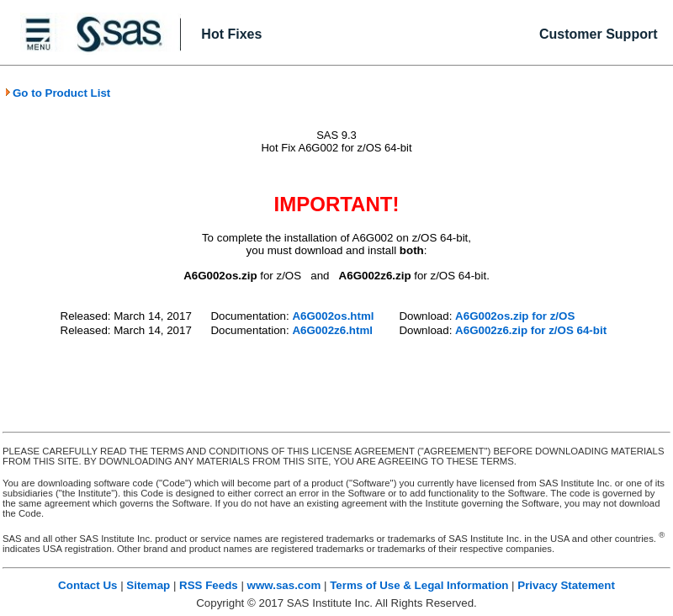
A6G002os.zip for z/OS (515, 316)
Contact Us (87, 585)
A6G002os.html (333, 316)
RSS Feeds (209, 585)
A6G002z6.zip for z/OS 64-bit (531, 330)
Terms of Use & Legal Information (419, 585)
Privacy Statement (566, 585)
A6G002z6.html (332, 330)
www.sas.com (284, 585)
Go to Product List (57, 93)
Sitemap (148, 585)
